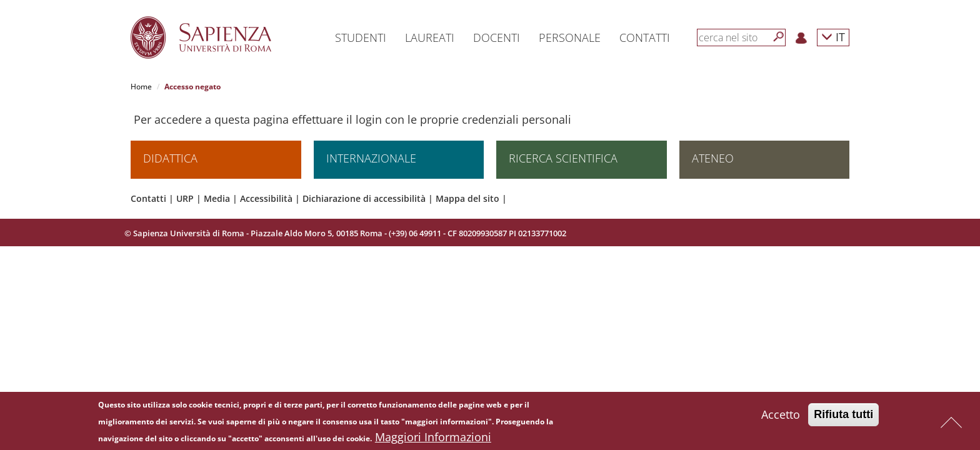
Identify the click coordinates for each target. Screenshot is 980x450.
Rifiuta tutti (843, 417)
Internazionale (371, 159)
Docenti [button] (497, 37)
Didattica (170, 159)
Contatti (148, 199)
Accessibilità (266, 199)
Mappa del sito (467, 199)
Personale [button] (570, 37)
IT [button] (833, 37)
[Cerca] (779, 37)
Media (217, 199)
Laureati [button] (430, 37)
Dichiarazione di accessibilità (364, 199)
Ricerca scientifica (563, 159)
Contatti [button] (645, 37)
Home (141, 87)
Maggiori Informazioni (433, 439)
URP (185, 199)
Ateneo (713, 159)
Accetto (781, 417)
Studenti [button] (361, 37)
